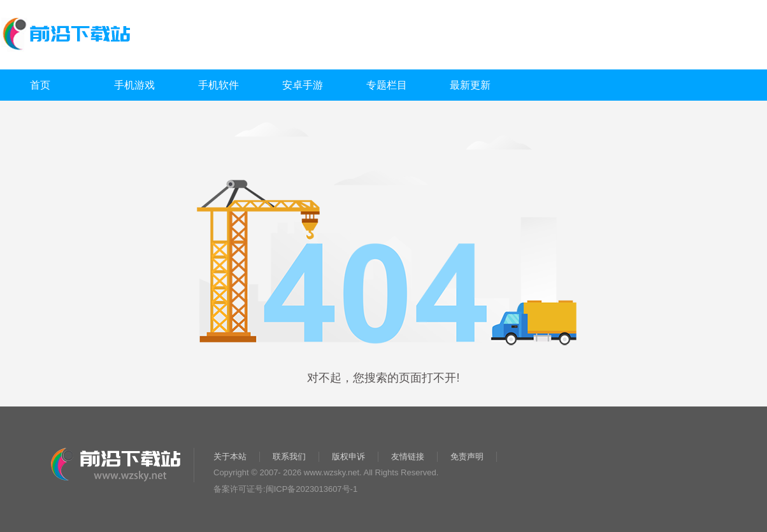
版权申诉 (348, 457)
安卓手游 (303, 85)
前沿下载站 (128, 36)
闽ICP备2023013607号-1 (312, 489)
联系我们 (289, 457)
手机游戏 (134, 85)
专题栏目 (387, 85)
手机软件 (219, 85)
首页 (40, 85)
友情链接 (408, 457)
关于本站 (230, 457)
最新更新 (470, 85)
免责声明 (467, 457)
